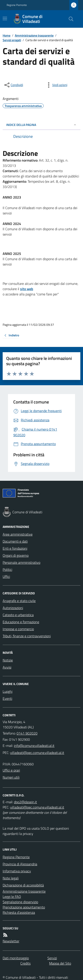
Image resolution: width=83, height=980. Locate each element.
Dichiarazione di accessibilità (23, 885)
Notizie (8, 660)
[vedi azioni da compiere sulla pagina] (56, 85)
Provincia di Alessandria (20, 864)
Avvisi (7, 667)
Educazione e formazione (21, 622)
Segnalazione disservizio (20, 902)
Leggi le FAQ (12, 897)
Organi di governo (16, 555)
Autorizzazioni (13, 608)
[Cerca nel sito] (69, 19)
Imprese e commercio (18, 629)
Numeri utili (11, 777)
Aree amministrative (18, 534)
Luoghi (8, 691)
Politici (7, 569)
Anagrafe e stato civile (19, 601)
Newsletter (11, 941)
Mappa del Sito (60, 963)
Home (7, 35)
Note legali (11, 878)
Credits (25, 963)
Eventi (7, 698)
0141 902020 (27, 733)
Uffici (6, 577)
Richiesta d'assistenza (19, 912)
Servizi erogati (12, 40)
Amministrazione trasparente (34, 35)
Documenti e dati (15, 541)
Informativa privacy (17, 871)
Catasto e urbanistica (18, 615)
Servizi (52, 958)
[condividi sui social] (13, 85)
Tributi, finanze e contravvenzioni (27, 636)
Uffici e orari (11, 770)
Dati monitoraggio (16, 958)
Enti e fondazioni (15, 548)
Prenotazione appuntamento (24, 907)
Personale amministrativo (21, 562)
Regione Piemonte (17, 5)
